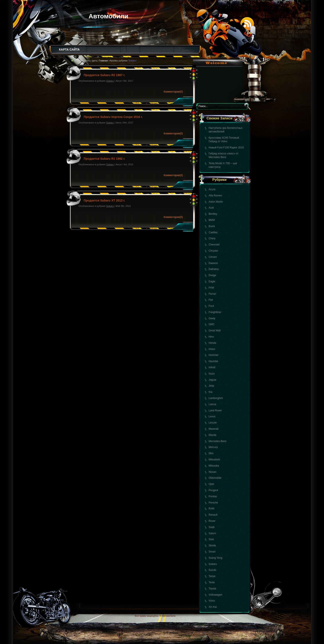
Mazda (212, 435)
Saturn (212, 533)
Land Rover (215, 410)
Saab (212, 527)
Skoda (212, 545)
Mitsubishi (214, 460)
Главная (103, 61)
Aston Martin (216, 202)
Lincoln (213, 423)
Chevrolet (214, 245)
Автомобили (108, 16)
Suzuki (212, 570)
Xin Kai (213, 607)
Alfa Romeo (215, 196)
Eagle (212, 281)
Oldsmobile (215, 478)
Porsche (213, 503)
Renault (213, 515)
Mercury (213, 447)
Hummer (214, 355)
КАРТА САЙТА (69, 49)
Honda (212, 343)
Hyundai (213, 361)
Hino (211, 337)
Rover (212, 521)
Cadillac (213, 232)
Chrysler (213, 251)
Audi (211, 208)
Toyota (212, 589)
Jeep (211, 386)
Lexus (212, 416)
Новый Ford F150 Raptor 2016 (226, 148)
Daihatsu (214, 269)
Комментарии (173, 92)
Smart (212, 552)
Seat (211, 539)
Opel (211, 484)
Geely (212, 318)
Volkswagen (215, 595)
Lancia (212, 404)
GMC (212, 324)
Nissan (213, 472)
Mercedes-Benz (218, 441)
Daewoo (213, 263)
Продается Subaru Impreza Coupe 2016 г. (113, 117)
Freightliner (215, 312)
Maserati (214, 429)
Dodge (212, 275)
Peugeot (213, 490)
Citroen (213, 257)
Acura (212, 189)
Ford (211, 306)
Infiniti (212, 367)
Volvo (212, 601)
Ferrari (212, 294)
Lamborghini (216, 398)
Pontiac (213, 496)
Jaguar (213, 380)
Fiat (211, 300)
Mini (211, 453)
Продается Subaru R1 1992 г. (104, 159)
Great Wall (215, 331)
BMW (212, 220)
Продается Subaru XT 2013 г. (104, 200)
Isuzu (212, 374)
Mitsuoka (214, 466)
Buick (212, 226)
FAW (211, 288)
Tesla (212, 582)
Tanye (212, 576)
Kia (210, 392)
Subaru (213, 564)
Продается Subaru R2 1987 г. (104, 75)
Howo (212, 349)
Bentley (213, 214)
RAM (211, 509)
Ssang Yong (215, 558)
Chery (212, 238)
